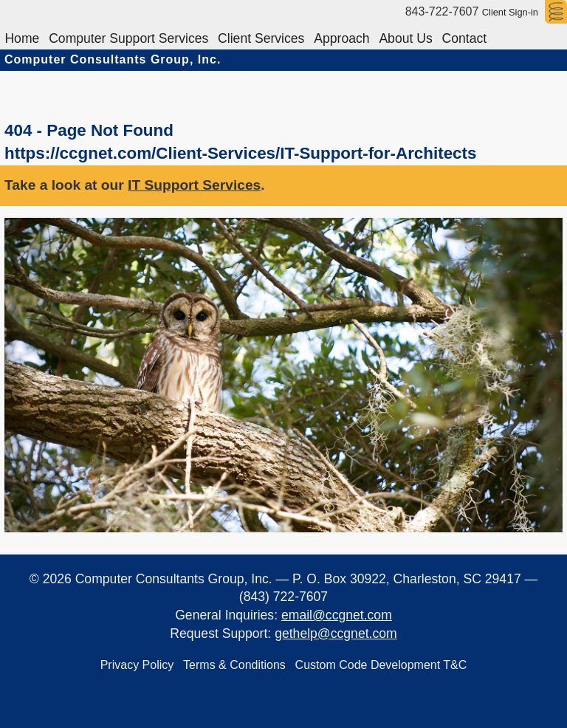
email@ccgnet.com (337, 615)
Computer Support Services (134, 36)
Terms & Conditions (234, 663)
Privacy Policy (134, 663)
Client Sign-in (510, 12)
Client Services (271, 36)
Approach (355, 36)
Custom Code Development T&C (385, 663)
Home (24, 36)
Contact (485, 36)
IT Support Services (194, 185)
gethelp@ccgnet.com (336, 633)
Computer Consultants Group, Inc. (113, 59)
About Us (423, 36)
